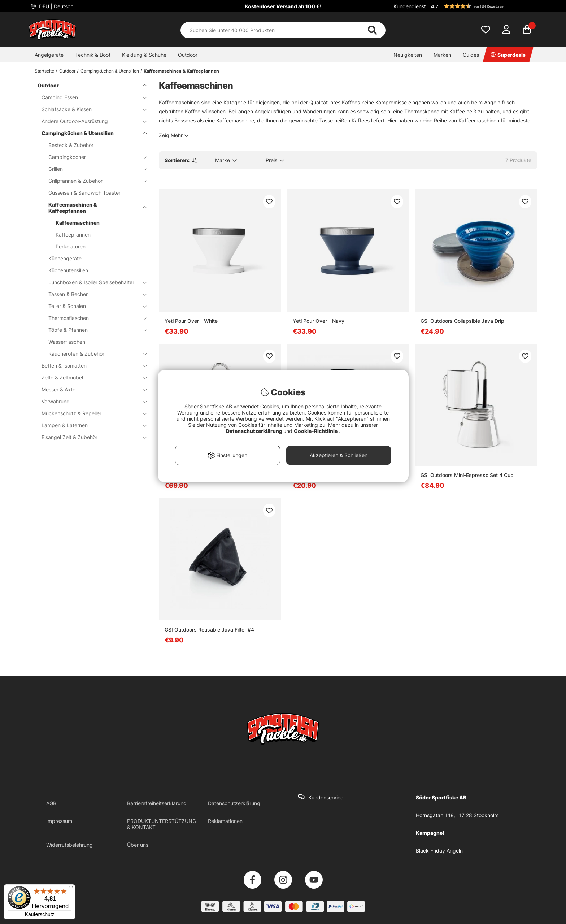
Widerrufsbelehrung (69, 845)
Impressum (59, 821)
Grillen (93, 169)
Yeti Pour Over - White (191, 321)
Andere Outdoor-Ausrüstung (90, 121)
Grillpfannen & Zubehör (93, 181)
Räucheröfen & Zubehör (93, 354)
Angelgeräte (49, 55)
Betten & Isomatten (90, 366)
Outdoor (188, 55)
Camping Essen (90, 97)
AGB (51, 803)
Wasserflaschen (67, 342)
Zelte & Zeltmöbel (90, 378)
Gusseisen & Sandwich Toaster (84, 193)
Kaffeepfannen (73, 235)
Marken (442, 55)
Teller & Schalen (93, 306)
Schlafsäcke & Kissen (90, 109)
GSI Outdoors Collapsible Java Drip (462, 321)
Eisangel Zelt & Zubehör (90, 437)
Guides (471, 55)
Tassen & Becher (93, 294)
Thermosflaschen (93, 318)
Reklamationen (225, 821)
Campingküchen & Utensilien (110, 71)
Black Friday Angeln (439, 851)
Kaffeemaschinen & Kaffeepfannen (181, 71)
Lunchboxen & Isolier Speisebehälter (93, 282)
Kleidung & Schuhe (144, 55)
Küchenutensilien (68, 270)
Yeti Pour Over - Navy (319, 321)
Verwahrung (90, 401)
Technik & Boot (93, 55)
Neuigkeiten (408, 55)
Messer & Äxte (90, 389)
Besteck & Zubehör (71, 145)
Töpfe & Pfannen (93, 330)
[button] (483, 6)
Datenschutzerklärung (234, 803)
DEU (55, 6)
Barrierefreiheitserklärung (157, 803)
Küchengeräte (65, 258)
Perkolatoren (71, 246)
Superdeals (508, 55)
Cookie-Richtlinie (316, 431)
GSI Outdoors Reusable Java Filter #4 (209, 630)
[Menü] (71, 889)
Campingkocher (93, 157)
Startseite (44, 71)
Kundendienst (410, 6)
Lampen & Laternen (90, 425)
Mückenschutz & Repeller (90, 413)
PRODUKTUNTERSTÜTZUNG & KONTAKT (162, 824)
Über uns (138, 845)
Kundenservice (326, 797)
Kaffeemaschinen (78, 223)
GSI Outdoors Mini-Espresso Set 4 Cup (467, 475)
